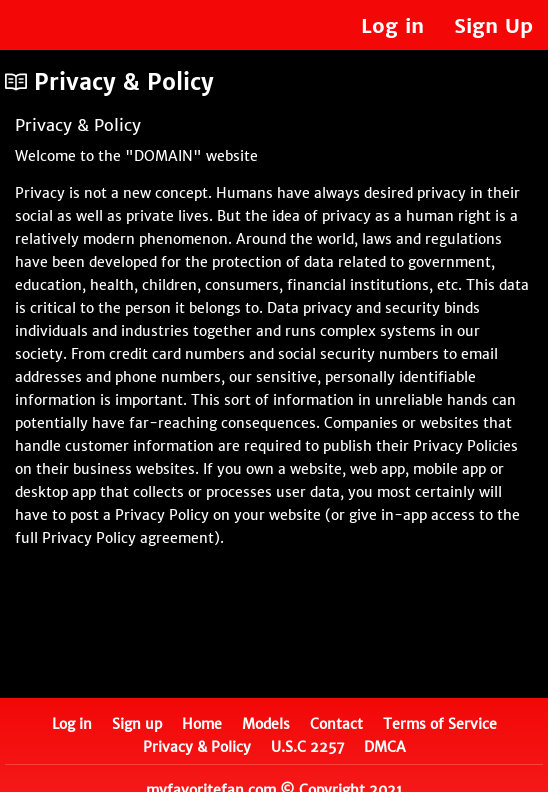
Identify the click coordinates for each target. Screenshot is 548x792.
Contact (336, 724)
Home (202, 724)
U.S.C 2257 (307, 747)
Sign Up (493, 25)
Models (266, 724)
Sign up (137, 724)
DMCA (385, 747)
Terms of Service (440, 724)
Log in (392, 25)
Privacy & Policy (197, 747)
